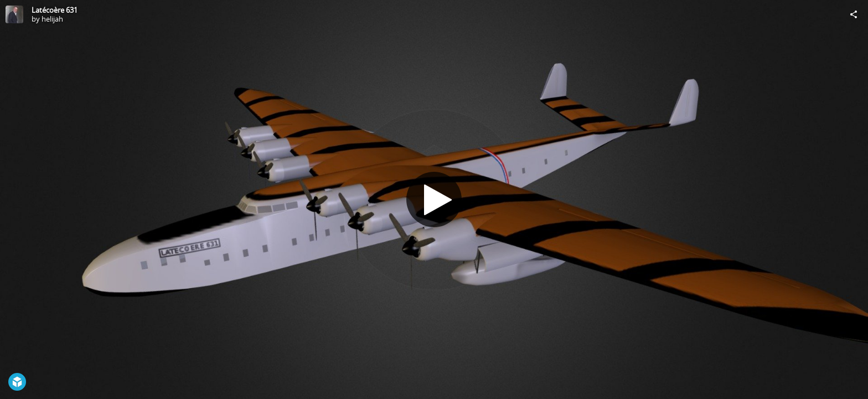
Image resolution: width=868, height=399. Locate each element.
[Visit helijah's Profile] (14, 14)
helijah (52, 19)
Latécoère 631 (55, 10)
